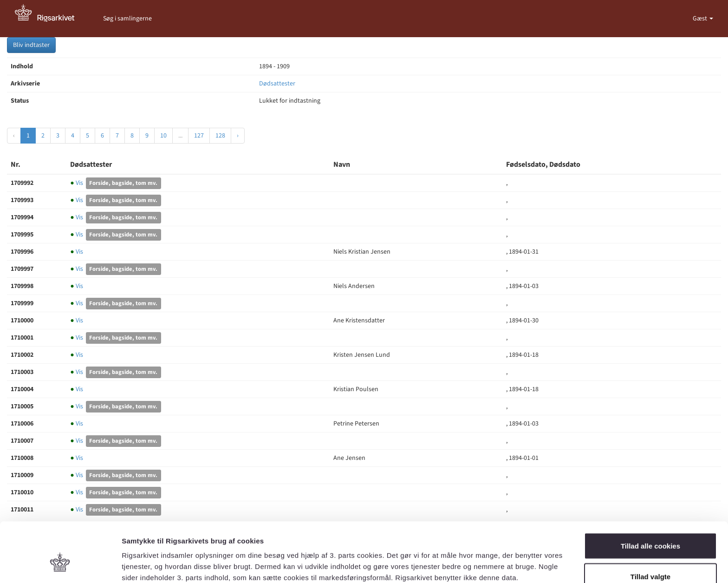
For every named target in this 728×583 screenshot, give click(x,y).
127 (199, 136)
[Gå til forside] (50, 19)
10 (163, 136)
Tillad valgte (650, 528)
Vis (77, 183)
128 (220, 136)
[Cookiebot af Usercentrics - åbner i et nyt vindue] (60, 565)
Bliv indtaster (31, 45)
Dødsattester (277, 84)
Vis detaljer (483, 559)
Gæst (701, 19)
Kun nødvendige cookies (650, 558)
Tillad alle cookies (650, 497)
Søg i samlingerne (127, 19)
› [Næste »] (238, 136)
